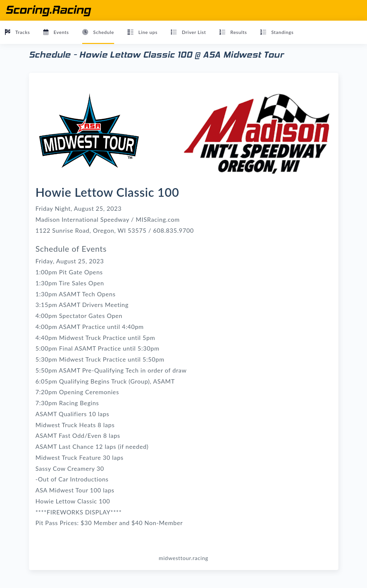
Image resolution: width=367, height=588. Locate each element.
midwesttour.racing (183, 558)
